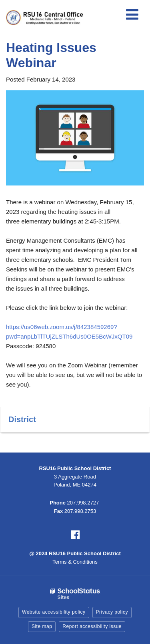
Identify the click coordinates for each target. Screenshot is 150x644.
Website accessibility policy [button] (54, 612)
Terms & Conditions (75, 562)
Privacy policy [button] (112, 612)
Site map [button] (42, 626)
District (22, 419)
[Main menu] (132, 14)
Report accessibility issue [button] (92, 626)
